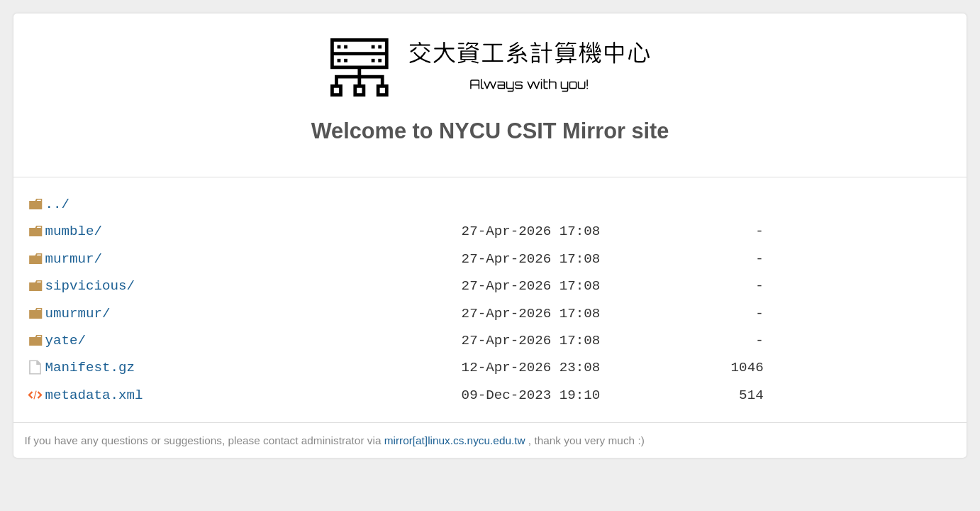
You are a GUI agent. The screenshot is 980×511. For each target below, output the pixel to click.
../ (57, 204)
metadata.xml (94, 395)
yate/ (65, 340)
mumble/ (73, 231)
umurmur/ (77, 313)
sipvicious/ (90, 286)
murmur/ (73, 259)
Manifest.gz (90, 367)
